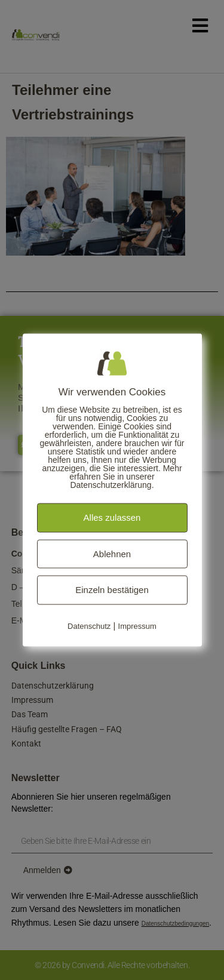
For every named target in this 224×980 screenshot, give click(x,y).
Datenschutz (89, 626)
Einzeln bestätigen (112, 590)
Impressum (137, 626)
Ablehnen (112, 553)
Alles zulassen (112, 517)
